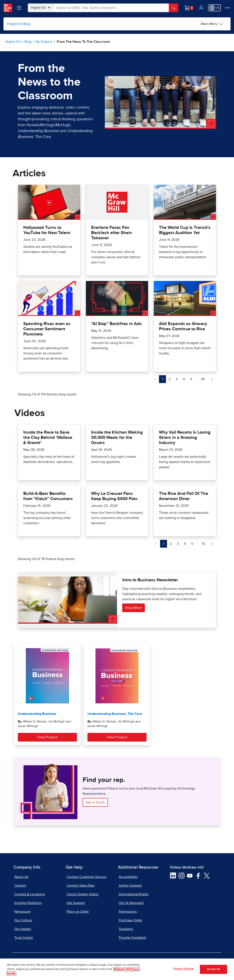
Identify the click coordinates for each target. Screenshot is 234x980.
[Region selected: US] (214, 8)
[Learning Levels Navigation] (19, 8)
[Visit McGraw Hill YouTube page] (190, 875)
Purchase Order (130, 920)
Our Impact (23, 929)
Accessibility (128, 877)
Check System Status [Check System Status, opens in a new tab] (83, 894)
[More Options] (227, 8)
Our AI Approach (131, 903)
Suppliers (126, 929)
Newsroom (23, 912)
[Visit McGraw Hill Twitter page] (207, 875)
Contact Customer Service (86, 877)
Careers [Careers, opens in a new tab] (20, 886)
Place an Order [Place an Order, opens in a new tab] (78, 912)
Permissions (128, 912)
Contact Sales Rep (80, 886)
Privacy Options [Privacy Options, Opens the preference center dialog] (183, 969)
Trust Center (24, 938)
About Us (21, 877)
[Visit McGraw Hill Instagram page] (181, 875)
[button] (201, 8)
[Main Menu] (212, 24)
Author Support (130, 886)
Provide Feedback (132, 938)
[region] (117, 969)
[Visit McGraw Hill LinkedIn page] (173, 875)
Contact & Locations (30, 894)
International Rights (134, 894)
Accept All (213, 969)
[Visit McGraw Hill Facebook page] (198, 875)
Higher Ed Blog (19, 24)
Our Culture (23, 920)
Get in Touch (95, 802)
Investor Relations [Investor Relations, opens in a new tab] (28, 903)
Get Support (76, 903)
